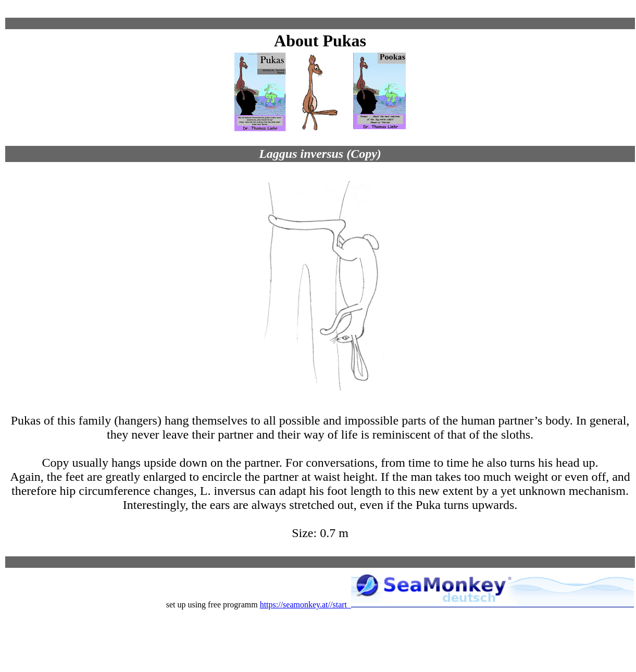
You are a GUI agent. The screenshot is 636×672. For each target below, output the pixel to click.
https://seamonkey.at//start (447, 605)
